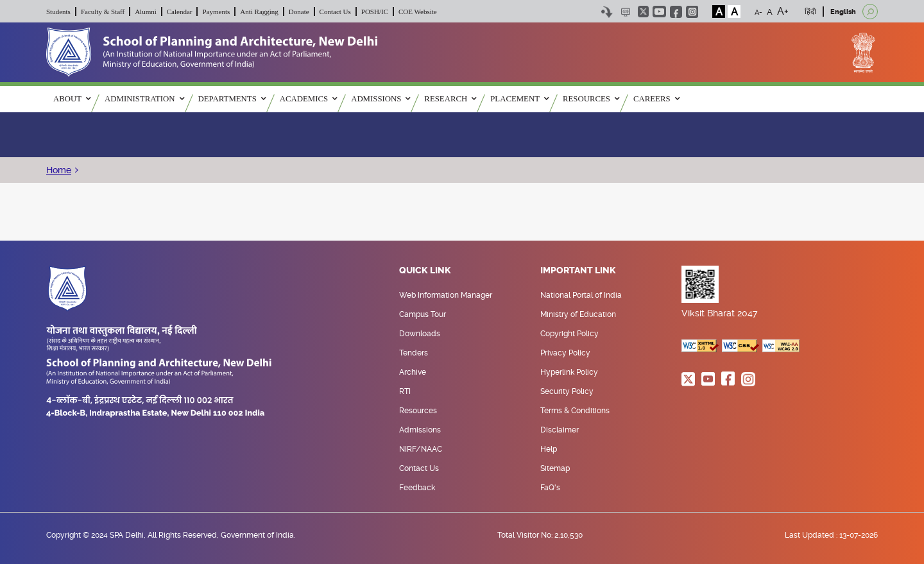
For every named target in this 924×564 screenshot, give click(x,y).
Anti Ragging (259, 12)
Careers (656, 99)
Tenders (414, 353)
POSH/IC (375, 12)
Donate (299, 12)
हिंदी (810, 12)
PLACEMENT (519, 99)
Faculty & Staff (103, 12)
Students (58, 12)
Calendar (180, 12)
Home (59, 170)
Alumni (146, 12)
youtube (659, 12)
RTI (405, 391)
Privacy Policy (565, 353)
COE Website (418, 12)
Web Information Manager (446, 295)
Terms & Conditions (575, 411)
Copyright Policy (569, 334)
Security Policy (567, 391)
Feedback (417, 488)
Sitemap (555, 468)
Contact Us (335, 12)
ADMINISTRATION (144, 99)
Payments (216, 12)
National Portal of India (581, 295)
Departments (232, 99)
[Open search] (870, 12)
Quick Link (425, 271)
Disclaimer (560, 430)
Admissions (420, 430)
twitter (643, 12)
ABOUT (72, 99)
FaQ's (550, 488)
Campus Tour (423, 314)
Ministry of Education (578, 314)
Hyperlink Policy (569, 372)
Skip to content (607, 12)
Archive (413, 372)
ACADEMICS (308, 99)
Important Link (578, 271)
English (843, 12)
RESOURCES (591, 99)
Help (549, 449)
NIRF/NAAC (421, 449)
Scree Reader (625, 12)
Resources (418, 411)
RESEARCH (450, 99)
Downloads (420, 334)
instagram (692, 12)
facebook (676, 12)
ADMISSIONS (381, 99)
